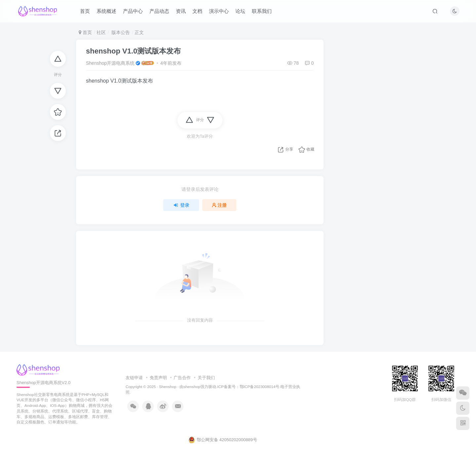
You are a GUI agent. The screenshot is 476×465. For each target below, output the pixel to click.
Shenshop (168, 387)
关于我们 (206, 378)
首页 (85, 11)
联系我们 (262, 11)
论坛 (240, 11)
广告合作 (182, 378)
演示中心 (219, 11)
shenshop (192, 387)
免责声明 (158, 378)
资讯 (181, 11)
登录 (181, 205)
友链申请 (134, 378)
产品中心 (133, 11)
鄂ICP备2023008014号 (259, 387)
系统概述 (106, 11)
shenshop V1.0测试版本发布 (133, 51)
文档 (197, 11)
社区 (101, 32)
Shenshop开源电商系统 (110, 63)
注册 (219, 205)
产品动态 (159, 11)
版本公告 (120, 32)
